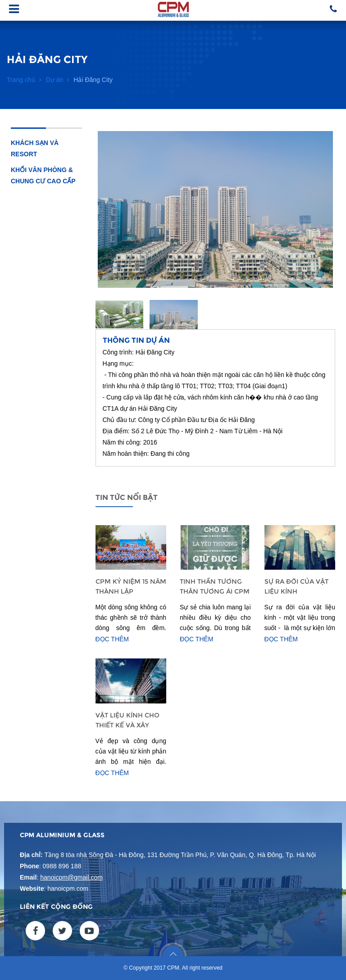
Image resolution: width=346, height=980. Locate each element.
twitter (62, 931)
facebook (35, 931)
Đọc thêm (112, 639)
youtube (89, 931)
